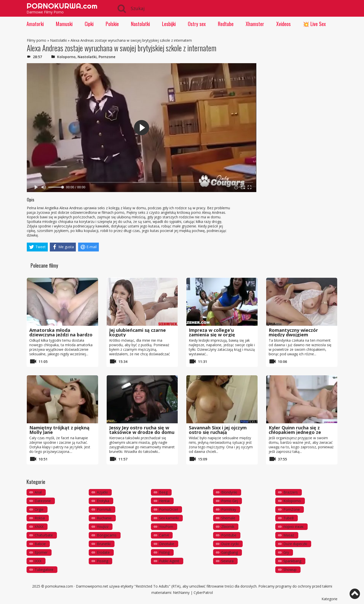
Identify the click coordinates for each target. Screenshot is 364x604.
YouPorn (166, 527)
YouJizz (103, 527)
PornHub (104, 509)
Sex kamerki (169, 518)
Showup (290, 570)
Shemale (228, 518)
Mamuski (64, 24)
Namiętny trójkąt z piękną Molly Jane (59, 430)
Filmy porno (37, 40)
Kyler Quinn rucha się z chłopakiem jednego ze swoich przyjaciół (295, 432)
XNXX (39, 527)
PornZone (292, 509)
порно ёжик (293, 527)
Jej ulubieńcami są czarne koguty (138, 332)
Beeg (163, 492)
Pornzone (107, 57)
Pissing (103, 561)
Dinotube (167, 544)
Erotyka (103, 501)
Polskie (112, 24)
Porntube (229, 535)
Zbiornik (228, 527)
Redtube (226, 24)
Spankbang (292, 561)
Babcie (40, 544)
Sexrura (227, 561)
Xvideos (283, 24)
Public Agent (169, 561)
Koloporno (66, 57)
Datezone (43, 501)
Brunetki (104, 544)
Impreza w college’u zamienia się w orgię (212, 332)
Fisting (164, 552)
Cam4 (164, 535)
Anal (38, 492)
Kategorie (329, 599)
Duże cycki (230, 544)
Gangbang (230, 552)
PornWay (229, 509)
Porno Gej (230, 501)
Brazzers (291, 492)
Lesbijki (169, 24)
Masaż (289, 535)
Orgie (39, 509)
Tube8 (289, 518)
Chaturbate (44, 535)
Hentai (164, 501)
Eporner (41, 552)
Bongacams (107, 535)
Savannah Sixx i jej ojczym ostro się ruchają (218, 430)
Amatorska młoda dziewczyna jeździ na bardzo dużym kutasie (61, 335)
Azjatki (102, 492)
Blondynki (229, 492)
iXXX (38, 561)
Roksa (40, 518)
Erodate (103, 552)
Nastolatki (140, 24)
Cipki (89, 24)
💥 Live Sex (314, 24)
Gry (286, 552)
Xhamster (255, 24)
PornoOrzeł (168, 509)
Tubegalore (44, 570)
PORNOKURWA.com (62, 6)
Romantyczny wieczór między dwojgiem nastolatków (293, 335)
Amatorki (35, 24)
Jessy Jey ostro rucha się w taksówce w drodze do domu (142, 430)
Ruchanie (104, 518)
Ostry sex (197, 24)
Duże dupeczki (295, 544)
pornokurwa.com (59, 586)
